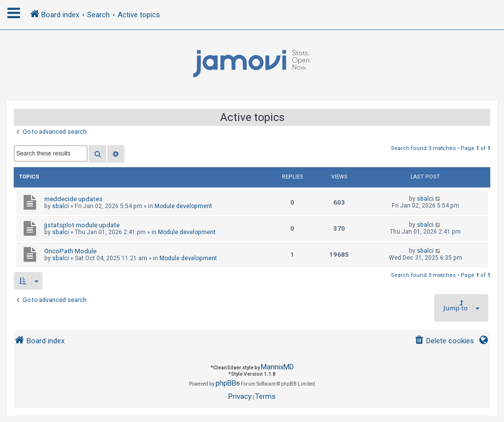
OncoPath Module (70, 251)
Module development (183, 206)
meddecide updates (73, 199)
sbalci (61, 206)
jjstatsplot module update (82, 225)
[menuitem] (444, 341)
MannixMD (277, 367)
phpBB (226, 383)
